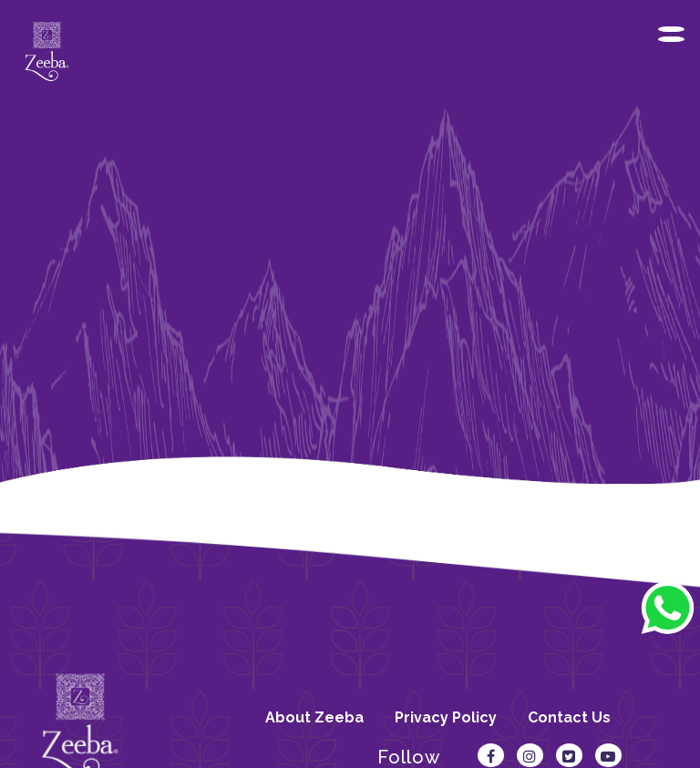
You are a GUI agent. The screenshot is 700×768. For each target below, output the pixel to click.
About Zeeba (314, 717)
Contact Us (569, 717)
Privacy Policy (446, 717)
